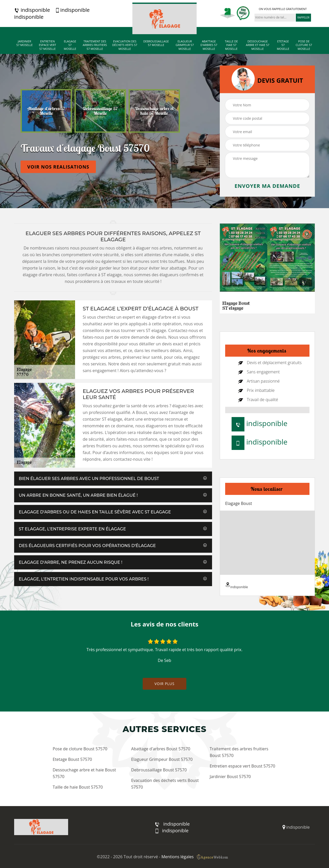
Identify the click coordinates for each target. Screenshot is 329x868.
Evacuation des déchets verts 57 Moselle (125, 45)
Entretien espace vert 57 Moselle (47, 45)
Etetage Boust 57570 (72, 759)
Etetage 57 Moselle (283, 45)
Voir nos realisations (58, 167)
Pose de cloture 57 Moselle (304, 45)
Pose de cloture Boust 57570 (80, 749)
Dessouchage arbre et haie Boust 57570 (84, 773)
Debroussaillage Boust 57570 (159, 770)
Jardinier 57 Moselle (24, 43)
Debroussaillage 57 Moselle (156, 43)
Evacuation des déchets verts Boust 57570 (165, 784)
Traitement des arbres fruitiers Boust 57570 (239, 752)
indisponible (32, 10)
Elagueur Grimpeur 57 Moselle (185, 45)
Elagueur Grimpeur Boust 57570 (162, 759)
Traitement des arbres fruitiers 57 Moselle (95, 45)
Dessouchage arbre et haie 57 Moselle (257, 45)
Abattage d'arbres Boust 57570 (161, 749)
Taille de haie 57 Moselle (231, 45)
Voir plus (164, 684)
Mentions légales (177, 857)
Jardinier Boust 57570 (230, 777)
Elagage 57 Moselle (70, 45)
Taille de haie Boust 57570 (78, 787)
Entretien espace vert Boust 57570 (243, 766)
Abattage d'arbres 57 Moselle (209, 45)
